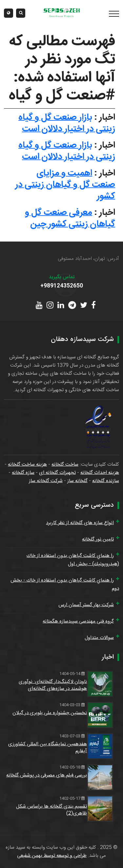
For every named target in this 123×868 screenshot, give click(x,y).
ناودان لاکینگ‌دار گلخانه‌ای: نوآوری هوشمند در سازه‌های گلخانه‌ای (53, 685)
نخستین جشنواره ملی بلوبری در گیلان (50, 713)
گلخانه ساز (77, 481)
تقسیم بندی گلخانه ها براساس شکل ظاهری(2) (51, 810)
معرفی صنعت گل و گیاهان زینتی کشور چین (70, 218)
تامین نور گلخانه (98, 539)
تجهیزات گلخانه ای (57, 473)
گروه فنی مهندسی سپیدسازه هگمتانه (78, 621)
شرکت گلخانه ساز (46, 481)
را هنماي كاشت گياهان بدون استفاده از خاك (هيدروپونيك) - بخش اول (73, 560)
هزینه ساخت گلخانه (27, 465)
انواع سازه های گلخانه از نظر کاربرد (80, 523)
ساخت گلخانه (65, 465)
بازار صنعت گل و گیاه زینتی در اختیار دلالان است (67, 123)
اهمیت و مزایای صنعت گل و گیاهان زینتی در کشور (65, 185)
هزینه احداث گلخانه (100, 473)
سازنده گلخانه (106, 481)
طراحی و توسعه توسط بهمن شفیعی (52, 856)
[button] (9, 13)
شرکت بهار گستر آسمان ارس (86, 605)
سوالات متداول (99, 638)
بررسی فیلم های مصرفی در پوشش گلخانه (47, 775)
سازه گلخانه (23, 473)
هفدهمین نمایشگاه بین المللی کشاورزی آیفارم (48, 748)
